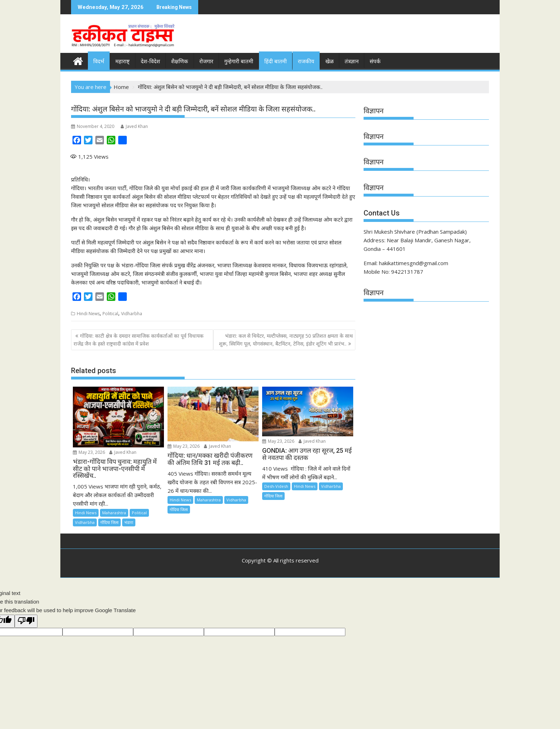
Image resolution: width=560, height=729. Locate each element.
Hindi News (88, 314)
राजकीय (306, 61)
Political (110, 314)
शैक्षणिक (180, 61)
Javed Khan (134, 126)
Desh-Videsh (276, 486)
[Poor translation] (26, 621)
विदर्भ (99, 61)
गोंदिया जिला (109, 522)
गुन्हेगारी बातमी (239, 61)
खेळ (329, 61)
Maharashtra (114, 513)
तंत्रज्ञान (352, 61)
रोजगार (206, 61)
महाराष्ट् (122, 61)
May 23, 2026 (89, 452)
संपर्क (375, 61)
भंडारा (129, 522)
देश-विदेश (150, 61)
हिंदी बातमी (276, 61)
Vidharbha (132, 314)
